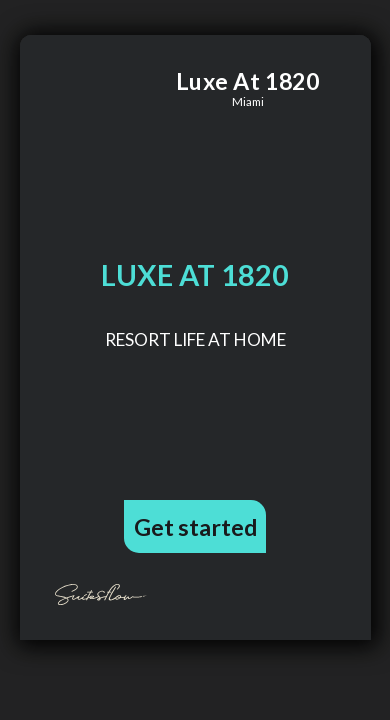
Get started (195, 527)
